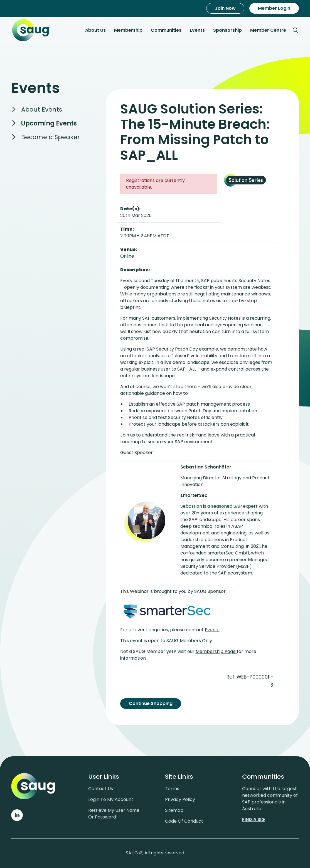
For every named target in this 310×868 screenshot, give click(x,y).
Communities (166, 30)
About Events (42, 109)
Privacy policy (180, 799)
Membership (128, 30)
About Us (95, 30)
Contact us (101, 789)
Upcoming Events (49, 123)
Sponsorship (227, 30)
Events (197, 30)
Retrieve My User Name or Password (114, 814)
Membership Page (216, 651)
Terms (172, 789)
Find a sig (254, 819)
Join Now (225, 8)
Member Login (274, 8)
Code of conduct (184, 821)
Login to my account (111, 799)
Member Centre (268, 30)
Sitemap (174, 810)
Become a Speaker (51, 137)
